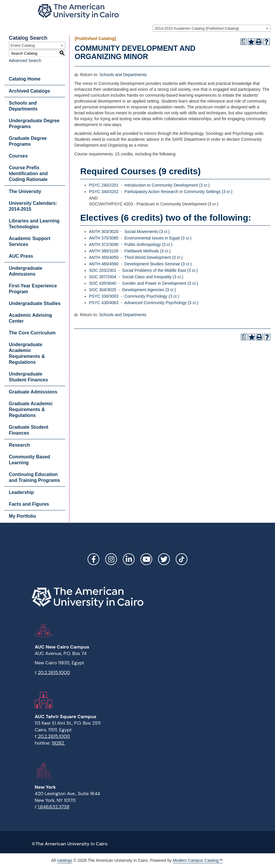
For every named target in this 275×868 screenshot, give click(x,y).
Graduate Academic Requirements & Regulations (31, 409)
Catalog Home (25, 79)
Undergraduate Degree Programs (34, 124)
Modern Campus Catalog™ (198, 860)
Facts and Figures (29, 504)
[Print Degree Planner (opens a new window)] (244, 42)
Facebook (93, 559)
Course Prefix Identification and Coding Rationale (28, 174)
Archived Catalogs (29, 91)
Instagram (111, 559)
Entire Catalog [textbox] (23, 45)
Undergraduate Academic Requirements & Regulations (27, 353)
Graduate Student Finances (28, 430)
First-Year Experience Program (33, 289)
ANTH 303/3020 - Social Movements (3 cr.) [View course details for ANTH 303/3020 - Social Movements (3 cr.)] (129, 232)
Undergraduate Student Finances (28, 377)
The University (25, 191)
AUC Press (21, 256)
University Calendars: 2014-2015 (33, 206)
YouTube (146, 559)
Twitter (164, 559)
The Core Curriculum (32, 333)
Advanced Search (25, 61)
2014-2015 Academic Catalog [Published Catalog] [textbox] (197, 28)
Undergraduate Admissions (26, 271)
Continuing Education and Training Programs (34, 477)
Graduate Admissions (33, 392)
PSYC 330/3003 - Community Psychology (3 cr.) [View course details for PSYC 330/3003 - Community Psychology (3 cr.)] (134, 296)
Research (19, 445)
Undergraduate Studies (35, 303)
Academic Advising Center (30, 318)
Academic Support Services (30, 241)
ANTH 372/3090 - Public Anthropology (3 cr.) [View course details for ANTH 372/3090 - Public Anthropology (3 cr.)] (131, 244)
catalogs (65, 860)
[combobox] (212, 28)
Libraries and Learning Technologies (34, 224)
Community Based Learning (29, 460)
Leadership (21, 492)
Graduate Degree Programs (28, 141)
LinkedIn (129, 559)
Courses (18, 156)
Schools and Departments (23, 106)
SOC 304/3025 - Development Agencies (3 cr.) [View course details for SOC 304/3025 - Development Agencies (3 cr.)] (133, 290)
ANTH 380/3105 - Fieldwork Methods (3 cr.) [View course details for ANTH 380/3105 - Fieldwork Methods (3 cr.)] (130, 251)
